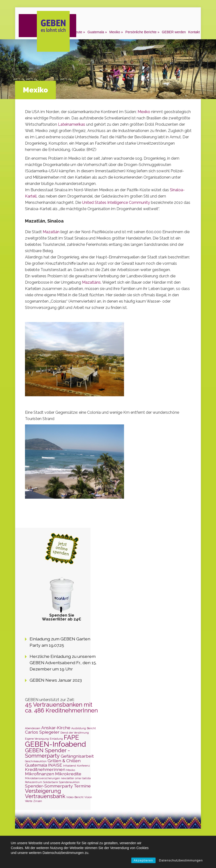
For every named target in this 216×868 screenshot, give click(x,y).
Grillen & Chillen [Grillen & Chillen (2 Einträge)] (64, 761)
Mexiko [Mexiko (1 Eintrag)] (71, 770)
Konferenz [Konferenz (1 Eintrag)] (83, 766)
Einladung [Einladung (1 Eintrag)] (56, 739)
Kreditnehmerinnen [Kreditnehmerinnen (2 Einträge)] (45, 769)
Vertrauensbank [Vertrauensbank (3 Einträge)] (45, 796)
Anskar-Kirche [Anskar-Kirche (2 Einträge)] (56, 728)
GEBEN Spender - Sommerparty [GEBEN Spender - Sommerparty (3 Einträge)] (47, 753)
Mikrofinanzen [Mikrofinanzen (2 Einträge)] (40, 774)
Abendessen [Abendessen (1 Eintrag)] (33, 728)
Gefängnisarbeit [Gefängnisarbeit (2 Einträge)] (77, 756)
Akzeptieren (143, 860)
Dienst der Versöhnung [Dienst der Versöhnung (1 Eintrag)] (75, 733)
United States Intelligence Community (116, 203)
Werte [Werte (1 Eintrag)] (29, 801)
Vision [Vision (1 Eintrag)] (88, 797)
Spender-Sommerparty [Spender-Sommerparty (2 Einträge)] (49, 786)
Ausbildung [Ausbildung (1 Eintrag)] (79, 728)
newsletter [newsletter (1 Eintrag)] (67, 778)
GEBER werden (174, 32)
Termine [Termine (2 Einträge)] (82, 786)
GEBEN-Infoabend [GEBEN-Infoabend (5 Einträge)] (55, 744)
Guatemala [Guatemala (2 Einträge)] (36, 765)
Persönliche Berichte (141, 32)
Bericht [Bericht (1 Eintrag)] (91, 728)
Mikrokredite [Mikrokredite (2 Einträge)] (68, 774)
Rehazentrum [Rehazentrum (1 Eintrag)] (34, 782)
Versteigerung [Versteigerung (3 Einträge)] (43, 791)
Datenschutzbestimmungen (181, 860)
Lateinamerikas (72, 124)
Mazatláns (91, 282)
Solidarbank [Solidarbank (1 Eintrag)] (51, 782)
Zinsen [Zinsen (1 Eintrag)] (38, 801)
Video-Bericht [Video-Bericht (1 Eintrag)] (75, 797)
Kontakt (194, 32)
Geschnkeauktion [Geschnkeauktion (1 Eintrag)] (36, 761)
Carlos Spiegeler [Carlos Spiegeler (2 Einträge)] (42, 732)
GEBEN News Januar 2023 (56, 680)
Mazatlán (52, 232)
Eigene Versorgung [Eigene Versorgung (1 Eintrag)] (37, 739)
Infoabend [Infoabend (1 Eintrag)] (70, 766)
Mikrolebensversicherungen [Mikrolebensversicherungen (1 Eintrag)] (42, 778)
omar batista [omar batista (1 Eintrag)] (83, 778)
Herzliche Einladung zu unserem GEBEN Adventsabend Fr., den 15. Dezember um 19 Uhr (63, 663)
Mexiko (115, 32)
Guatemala (96, 32)
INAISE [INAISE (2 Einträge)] (55, 765)
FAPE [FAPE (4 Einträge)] (71, 737)
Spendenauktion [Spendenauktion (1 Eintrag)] (69, 782)
